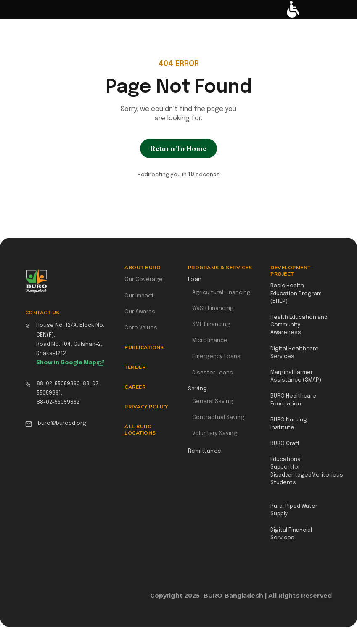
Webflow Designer (328, 600)
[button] (11, 9)
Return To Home (178, 148)
